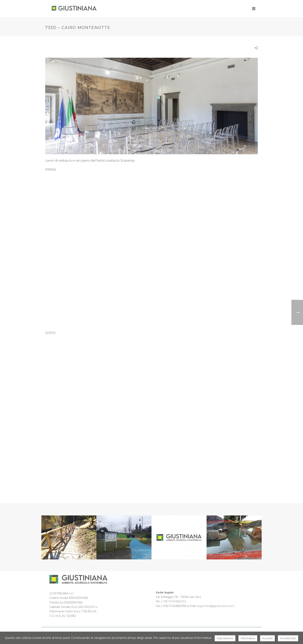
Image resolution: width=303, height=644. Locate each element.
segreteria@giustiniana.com (216, 606)
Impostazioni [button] (225, 638)
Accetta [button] (267, 638)
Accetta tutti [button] (288, 638)
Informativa (248, 638)
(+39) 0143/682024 (173, 601)
